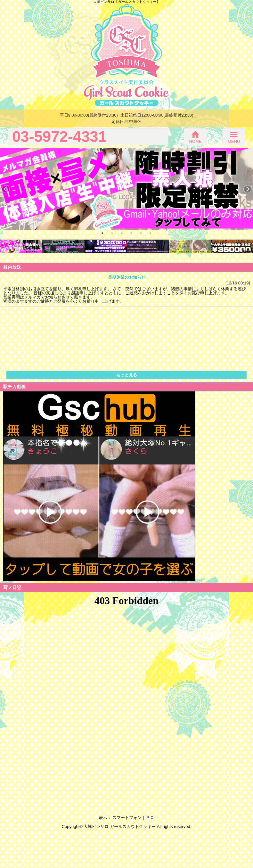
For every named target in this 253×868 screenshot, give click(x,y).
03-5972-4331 (59, 137)
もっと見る (127, 375)
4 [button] (131, 233)
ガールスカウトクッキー (133, 827)
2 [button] (112, 233)
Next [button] (247, 189)
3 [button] (122, 233)
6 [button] (151, 233)
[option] (126, 189)
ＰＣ (150, 818)
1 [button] (102, 233)
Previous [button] (6, 189)
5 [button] (141, 233)
